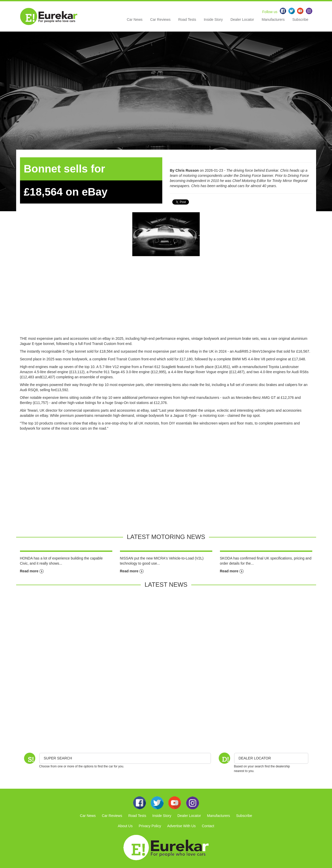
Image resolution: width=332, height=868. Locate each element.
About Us (125, 826)
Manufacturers (273, 20)
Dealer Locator (242, 20)
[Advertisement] (166, 300)
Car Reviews (160, 20)
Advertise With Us (181, 826)
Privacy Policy (150, 826)
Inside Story (213, 20)
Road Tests (187, 20)
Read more (32, 571)
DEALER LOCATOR (255, 758)
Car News (134, 20)
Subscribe (300, 20)
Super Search (58, 758)
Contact (208, 826)
